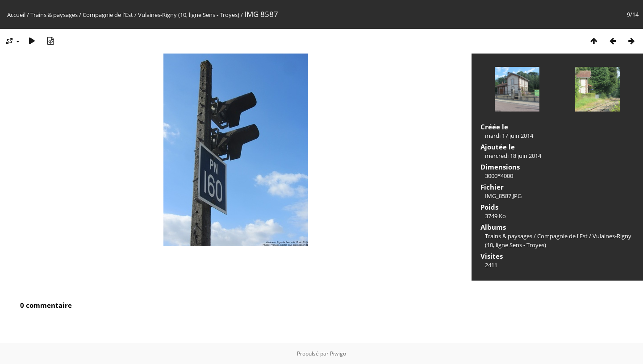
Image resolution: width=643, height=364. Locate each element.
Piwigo (338, 354)
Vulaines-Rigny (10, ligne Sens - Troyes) (189, 15)
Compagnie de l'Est (108, 15)
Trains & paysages (54, 15)
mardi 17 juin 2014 (509, 136)
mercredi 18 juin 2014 (513, 156)
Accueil (16, 15)
